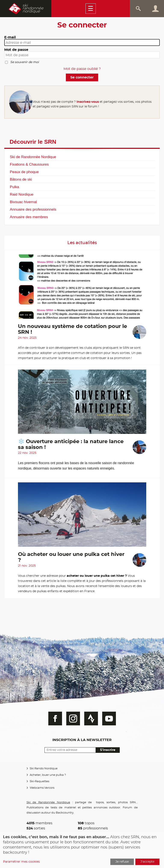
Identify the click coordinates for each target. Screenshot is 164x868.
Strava (91, 719)
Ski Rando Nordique (44, 769)
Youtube (109, 719)
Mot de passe (16, 50)
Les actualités (82, 243)
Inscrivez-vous (88, 102)
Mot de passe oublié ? (82, 69)
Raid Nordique (22, 194)
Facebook (55, 719)
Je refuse (122, 862)
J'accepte (147, 862)
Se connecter (82, 77)
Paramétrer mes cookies (21, 862)
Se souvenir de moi (25, 62)
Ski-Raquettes (39, 781)
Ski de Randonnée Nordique (33, 157)
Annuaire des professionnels (33, 209)
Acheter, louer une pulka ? (48, 775)
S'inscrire (108, 750)
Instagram (73, 719)
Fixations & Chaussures (29, 164)
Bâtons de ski (21, 179)
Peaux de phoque (24, 172)
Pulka (14, 187)
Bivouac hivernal (23, 202)
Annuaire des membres (29, 217)
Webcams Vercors (42, 788)
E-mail (10, 37)
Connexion (155, 9)
